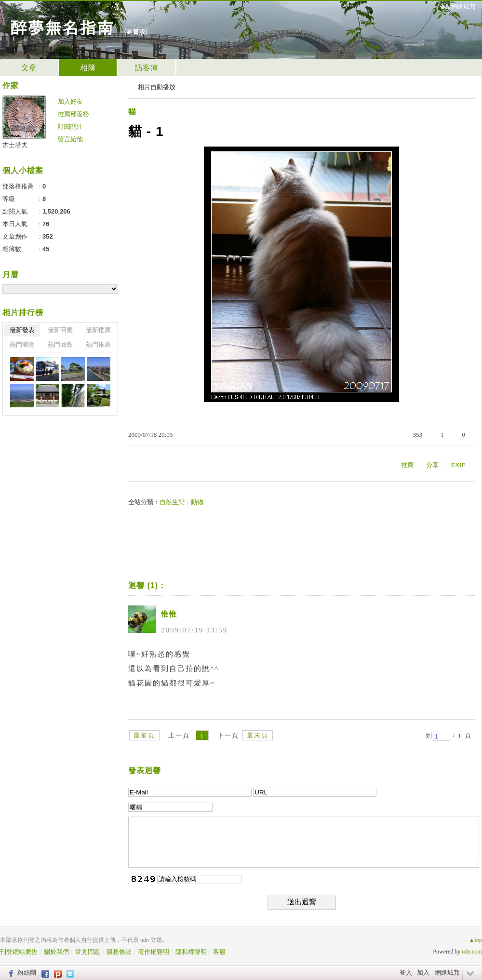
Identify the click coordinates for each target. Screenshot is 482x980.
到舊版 (136, 32)
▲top (475, 940)
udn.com (472, 952)
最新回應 (60, 330)
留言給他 (70, 139)
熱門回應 (60, 344)
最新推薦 (98, 330)
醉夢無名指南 (62, 27)
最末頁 (258, 735)
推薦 (407, 465)
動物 (197, 502)
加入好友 (70, 101)
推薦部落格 (74, 114)
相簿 (88, 68)
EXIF (458, 465)
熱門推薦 (98, 344)
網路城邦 (447, 973)
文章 (29, 68)
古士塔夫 (15, 145)
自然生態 (172, 502)
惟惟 (169, 614)
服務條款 (119, 952)
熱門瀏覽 (22, 344)
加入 (423, 973)
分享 (432, 465)
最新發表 (22, 330)
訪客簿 (147, 68)
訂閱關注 (70, 127)
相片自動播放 (157, 87)
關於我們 (56, 952)
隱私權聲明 (191, 952)
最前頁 (144, 735)
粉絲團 (27, 973)
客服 (219, 952)
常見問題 (88, 952)
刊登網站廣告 (19, 952)
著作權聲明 (154, 952)
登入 (406, 973)
